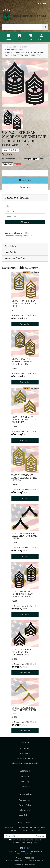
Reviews (15, 258)
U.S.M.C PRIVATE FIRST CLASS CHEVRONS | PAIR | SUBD (24, 536)
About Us (25, 777)
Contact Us (25, 787)
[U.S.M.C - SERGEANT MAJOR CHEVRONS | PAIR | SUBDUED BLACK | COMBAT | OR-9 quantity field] (25, 173)
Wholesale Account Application (25, 763)
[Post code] (25, 217)
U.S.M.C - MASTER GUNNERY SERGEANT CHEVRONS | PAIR (23, 362)
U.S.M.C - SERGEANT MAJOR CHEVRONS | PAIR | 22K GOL (25, 478)
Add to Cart (25, 324)
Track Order (25, 753)
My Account (25, 748)
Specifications (12, 252)
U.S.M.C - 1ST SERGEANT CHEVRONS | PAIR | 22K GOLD (24, 304)
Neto (34, 865)
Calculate (25, 222)
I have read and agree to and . (25, 841)
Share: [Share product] (10, 150)
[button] (25, 187)
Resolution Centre (25, 758)
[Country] (25, 211)
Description (10, 246)
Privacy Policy (25, 805)
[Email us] (22, 848)
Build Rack (8, 164)
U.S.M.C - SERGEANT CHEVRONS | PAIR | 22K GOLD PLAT (24, 420)
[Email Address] (19, 836)
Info (42, 159)
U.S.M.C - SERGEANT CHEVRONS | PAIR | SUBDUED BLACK (22, 652)
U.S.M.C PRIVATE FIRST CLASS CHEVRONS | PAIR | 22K (24, 710)
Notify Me (25, 180)
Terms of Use (25, 800)
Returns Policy (25, 810)
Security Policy (25, 815)
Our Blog (25, 782)
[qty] (25, 206)
